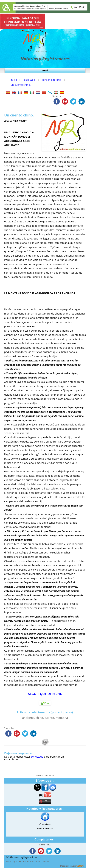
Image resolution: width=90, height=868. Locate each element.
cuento (49, 718)
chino (39, 718)
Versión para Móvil (45, 775)
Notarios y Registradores (45, 59)
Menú (45, 70)
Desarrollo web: (72, 866)
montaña (62, 718)
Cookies (46, 862)
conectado (37, 757)
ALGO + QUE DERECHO (45, 694)
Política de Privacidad (29, 862)
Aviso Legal (12, 862)
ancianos (28, 718)
